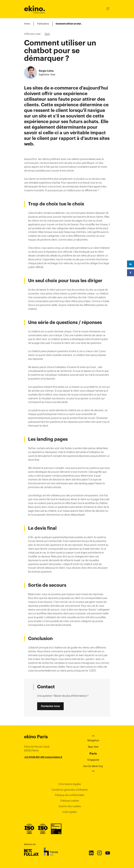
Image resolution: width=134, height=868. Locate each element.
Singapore (93, 760)
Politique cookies (70, 801)
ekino (35, 9)
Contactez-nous (50, 706)
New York (93, 747)
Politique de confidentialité (70, 795)
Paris (93, 753)
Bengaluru (93, 740)
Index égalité (70, 812)
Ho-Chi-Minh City (93, 766)
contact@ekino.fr (54, 757)
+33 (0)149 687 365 (34, 757)
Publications (43, 24)
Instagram (99, 853)
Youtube (107, 853)
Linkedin (91, 853)
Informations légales (70, 784)
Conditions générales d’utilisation (70, 790)
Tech (47, 34)
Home (27, 24)
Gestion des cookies (70, 806)
